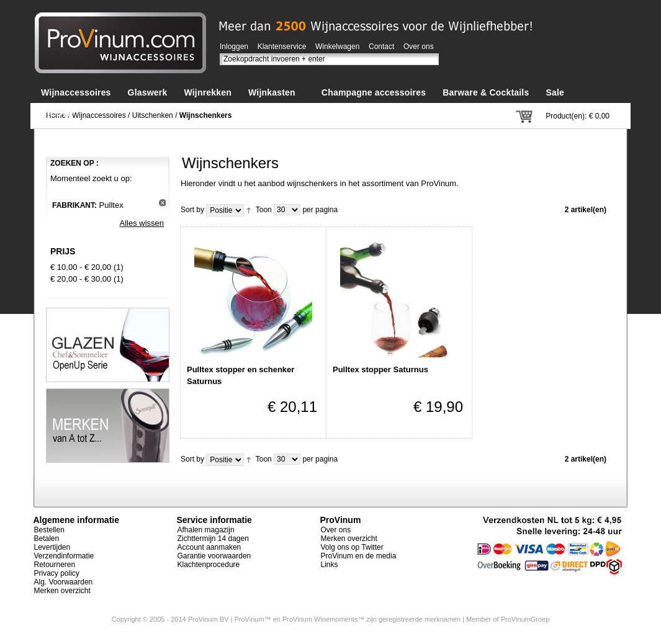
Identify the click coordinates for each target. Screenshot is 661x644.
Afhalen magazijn (206, 530)
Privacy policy (57, 573)
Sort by (192, 210)
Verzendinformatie (64, 556)
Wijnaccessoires (99, 115)
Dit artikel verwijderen (162, 203)
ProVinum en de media (359, 556)
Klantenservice (282, 47)
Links (330, 565)
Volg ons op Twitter (352, 547)
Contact (381, 47)
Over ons (419, 47)
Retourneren (55, 565)
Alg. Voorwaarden (64, 582)
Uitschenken (153, 115)
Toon (264, 210)
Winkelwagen (337, 47)
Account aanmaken (209, 547)
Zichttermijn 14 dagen (213, 539)
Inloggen (234, 47)
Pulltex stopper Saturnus (380, 369)
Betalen (47, 539)
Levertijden (52, 547)
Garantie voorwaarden (214, 556)
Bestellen (49, 530)
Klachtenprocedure (209, 565)
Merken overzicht (62, 591)
